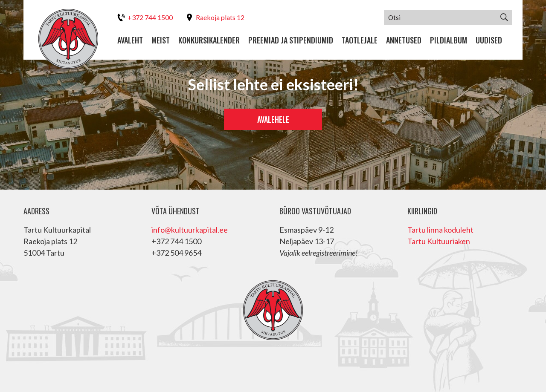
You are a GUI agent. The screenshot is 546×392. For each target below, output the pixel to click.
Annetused (404, 40)
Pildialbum (449, 40)
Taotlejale (360, 40)
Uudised (489, 40)
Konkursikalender (209, 40)
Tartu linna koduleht (440, 230)
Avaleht (130, 40)
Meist (161, 40)
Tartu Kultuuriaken (439, 241)
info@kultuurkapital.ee (190, 230)
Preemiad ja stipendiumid (291, 40)
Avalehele (273, 119)
